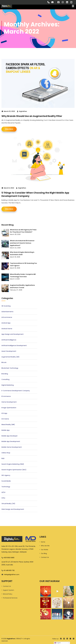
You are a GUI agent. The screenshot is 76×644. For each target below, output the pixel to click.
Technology (6, 487)
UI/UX (3, 492)
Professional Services (10, 598)
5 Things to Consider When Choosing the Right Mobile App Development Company (37, 194)
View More (9, 129)
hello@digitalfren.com (11, 575)
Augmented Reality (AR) (10, 357)
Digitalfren (23, 111)
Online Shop (6, 453)
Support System (9, 590)
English (58, 643)
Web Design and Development (13, 509)
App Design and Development (13, 334)
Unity (3, 498)
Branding (5, 374)
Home (43, 542)
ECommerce (6, 396)
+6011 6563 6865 (9, 558)
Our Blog (44, 553)
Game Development (9, 402)
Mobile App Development (11, 441)
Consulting (5, 379)
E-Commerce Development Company (16, 391)
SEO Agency (6, 475)
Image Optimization (9, 408)
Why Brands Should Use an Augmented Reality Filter (33, 116)
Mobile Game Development (12, 447)
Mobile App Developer (9, 436)
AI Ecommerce (7, 317)
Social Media (6, 481)
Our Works (45, 550)
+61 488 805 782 (9, 570)
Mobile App (6, 430)
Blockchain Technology (10, 368)
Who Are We (45, 546)
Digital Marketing (8, 385)
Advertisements (7, 312)
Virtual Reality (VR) (8, 504)
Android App (6, 323)
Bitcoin (4, 362)
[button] (73, 6)
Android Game (7, 329)
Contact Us (45, 557)
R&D (3, 458)
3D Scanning (6, 306)
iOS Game (5, 419)
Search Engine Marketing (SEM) (13, 464)
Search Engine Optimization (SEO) (14, 470)
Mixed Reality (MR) (8, 424)
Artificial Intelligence (9, 340)
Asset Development (9, 351)
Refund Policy (8, 594)
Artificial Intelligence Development (14, 345)
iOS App (4, 413)
